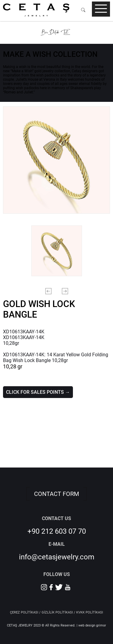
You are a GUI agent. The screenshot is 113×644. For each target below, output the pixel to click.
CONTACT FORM (56, 494)
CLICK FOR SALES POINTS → (38, 392)
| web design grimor (91, 625)
